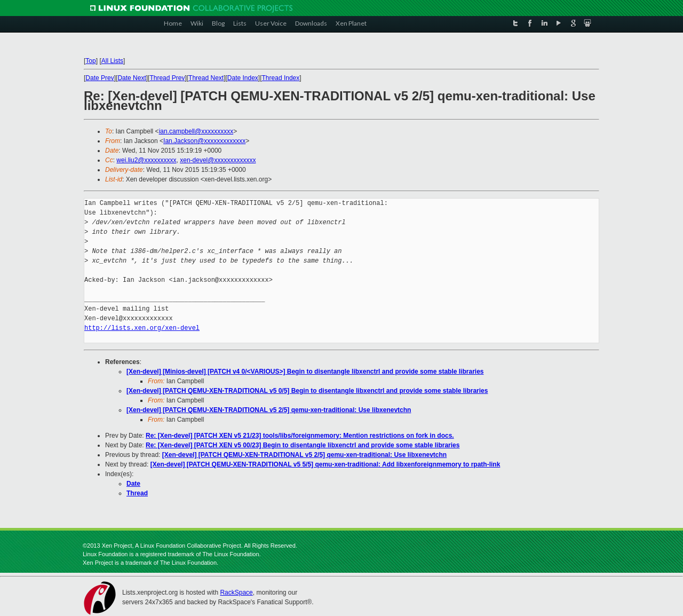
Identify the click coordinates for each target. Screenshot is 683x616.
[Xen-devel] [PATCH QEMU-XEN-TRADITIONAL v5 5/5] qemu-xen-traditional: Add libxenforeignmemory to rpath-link (325, 464)
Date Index (243, 78)
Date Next (132, 78)
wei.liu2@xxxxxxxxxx (146, 160)
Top (90, 61)
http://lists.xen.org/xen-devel (142, 328)
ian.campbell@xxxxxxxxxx (196, 131)
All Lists (112, 61)
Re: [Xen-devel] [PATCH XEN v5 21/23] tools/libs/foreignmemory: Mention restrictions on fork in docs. (300, 436)
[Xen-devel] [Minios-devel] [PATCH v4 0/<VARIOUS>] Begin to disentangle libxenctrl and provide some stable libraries (305, 372)
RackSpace (236, 593)
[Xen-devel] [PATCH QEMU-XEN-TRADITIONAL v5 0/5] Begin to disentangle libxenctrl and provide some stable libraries (307, 391)
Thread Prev (167, 78)
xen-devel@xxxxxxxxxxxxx (218, 160)
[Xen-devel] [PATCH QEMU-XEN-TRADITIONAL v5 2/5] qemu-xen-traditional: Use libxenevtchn (269, 410)
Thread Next (206, 78)
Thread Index (281, 78)
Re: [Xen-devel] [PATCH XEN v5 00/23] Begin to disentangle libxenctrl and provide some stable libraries (303, 445)
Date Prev (100, 78)
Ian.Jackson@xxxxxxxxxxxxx (204, 141)
